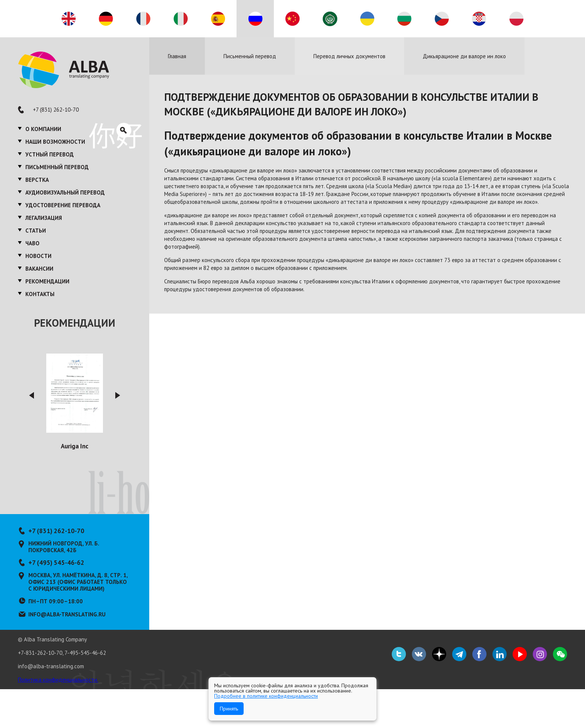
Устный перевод (50, 154)
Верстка (37, 180)
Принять (229, 709)
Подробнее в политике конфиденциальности (266, 696)
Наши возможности (55, 142)
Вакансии (39, 269)
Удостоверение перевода (63, 205)
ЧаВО (32, 243)
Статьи (36, 231)
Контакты (40, 294)
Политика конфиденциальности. (58, 680)
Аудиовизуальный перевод (65, 192)
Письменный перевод (57, 167)
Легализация (44, 218)
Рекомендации (47, 281)
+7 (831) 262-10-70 (56, 110)
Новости (38, 256)
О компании (43, 129)
